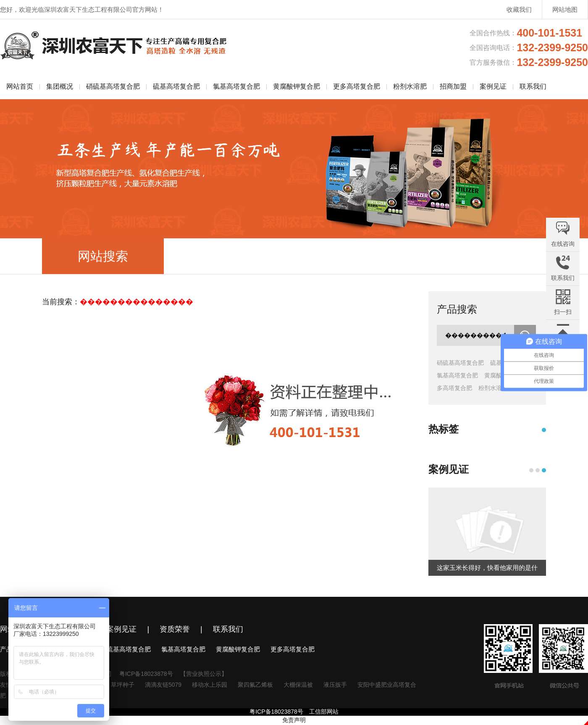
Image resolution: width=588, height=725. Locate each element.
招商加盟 (453, 86)
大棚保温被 (298, 685)
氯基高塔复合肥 (236, 86)
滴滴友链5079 (163, 685)
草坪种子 (123, 685)
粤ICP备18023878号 (146, 674)
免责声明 (294, 720)
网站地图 (565, 9)
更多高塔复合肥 (357, 86)
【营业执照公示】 (204, 674)
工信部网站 (324, 712)
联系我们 (533, 86)
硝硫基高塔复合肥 (113, 86)
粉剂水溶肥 (410, 86)
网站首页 (20, 86)
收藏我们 (519, 9)
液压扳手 (335, 685)
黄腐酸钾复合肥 (297, 86)
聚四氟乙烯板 (255, 685)
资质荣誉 (175, 629)
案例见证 (493, 86)
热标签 (444, 429)
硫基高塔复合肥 (176, 86)
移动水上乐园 (210, 685)
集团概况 (60, 86)
